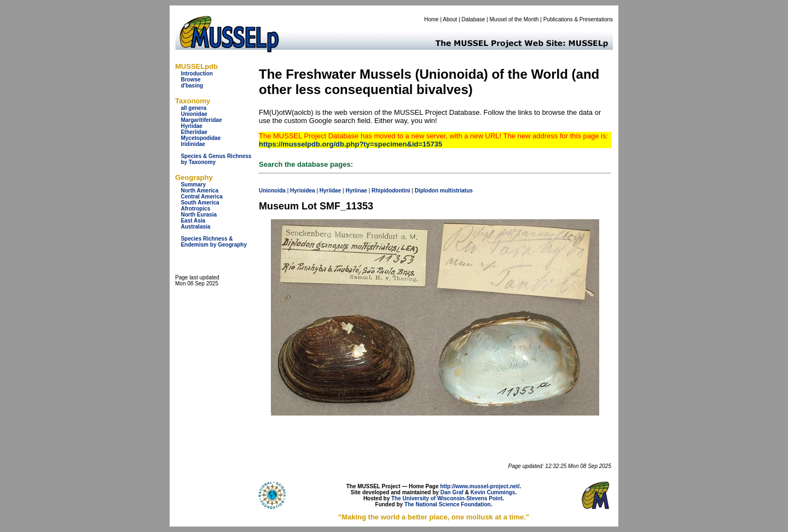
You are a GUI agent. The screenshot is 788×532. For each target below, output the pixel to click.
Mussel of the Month (514, 19)
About (450, 19)
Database (474, 19)
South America (200, 203)
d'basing (192, 86)
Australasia (195, 227)
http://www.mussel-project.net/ (480, 486)
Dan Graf (452, 492)
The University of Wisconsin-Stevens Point (447, 498)
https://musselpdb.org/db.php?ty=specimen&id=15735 (350, 144)
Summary (193, 185)
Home (431, 19)
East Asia (193, 221)
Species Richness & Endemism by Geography (214, 242)
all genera (193, 108)
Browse (190, 80)
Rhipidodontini (391, 191)
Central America (201, 197)
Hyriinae (356, 191)
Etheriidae (194, 132)
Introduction (196, 74)
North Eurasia (199, 215)
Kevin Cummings (493, 492)
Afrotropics (195, 209)
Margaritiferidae (201, 120)
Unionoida (272, 191)
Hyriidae (191, 126)
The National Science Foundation (448, 504)
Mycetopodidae (201, 138)
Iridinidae (193, 144)
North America (199, 191)
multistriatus (456, 191)
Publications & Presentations (578, 19)
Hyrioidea (303, 191)
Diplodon (427, 191)
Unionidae (194, 114)
